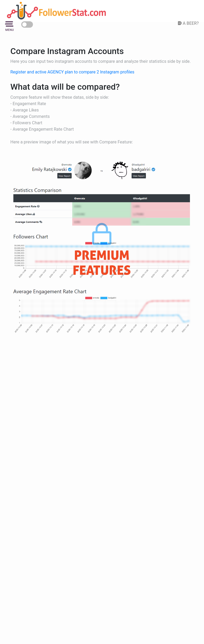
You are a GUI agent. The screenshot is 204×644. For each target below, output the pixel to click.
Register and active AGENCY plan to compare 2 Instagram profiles (72, 72)
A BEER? (188, 23)
